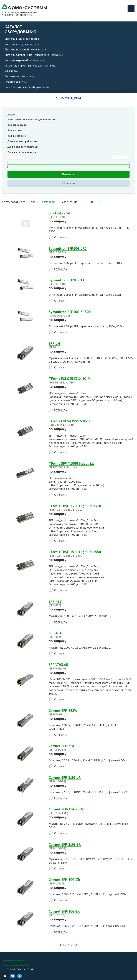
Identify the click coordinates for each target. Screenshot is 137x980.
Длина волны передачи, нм (23, 147)
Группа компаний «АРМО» (16, 965)
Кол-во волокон (17, 136)
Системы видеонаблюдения (22, 39)
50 (98, 202)
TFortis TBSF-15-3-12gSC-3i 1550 (92, 554)
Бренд (11, 114)
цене (32, 202)
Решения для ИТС (16, 82)
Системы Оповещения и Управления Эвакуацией (34, 55)
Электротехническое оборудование (27, 87)
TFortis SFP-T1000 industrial (92, 465)
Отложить (60, 237)
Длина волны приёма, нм (22, 141)
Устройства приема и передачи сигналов (30, 65)
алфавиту (48, 202)
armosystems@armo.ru (15, 961)
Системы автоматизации (20, 76)
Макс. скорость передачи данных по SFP (31, 119)
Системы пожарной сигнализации (25, 49)
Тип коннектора (17, 125)
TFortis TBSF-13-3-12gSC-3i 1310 (92, 508)
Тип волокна (15, 130)
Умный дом (12, 71)
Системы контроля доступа (22, 44)
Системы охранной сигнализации (25, 60)
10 (84, 202)
